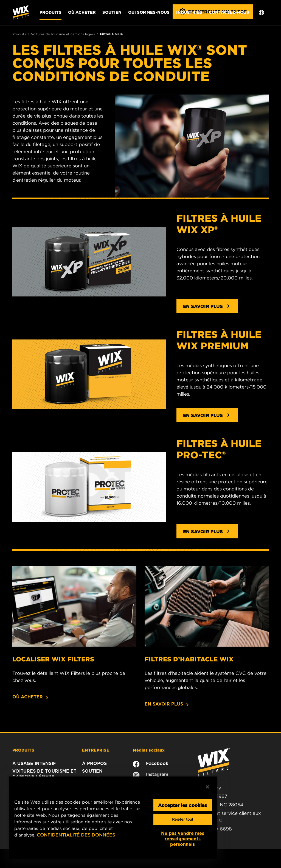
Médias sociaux (149, 750)
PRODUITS (23, 750)
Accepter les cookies (182, 805)
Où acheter (82, 12)
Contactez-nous (229, 12)
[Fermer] (207, 787)
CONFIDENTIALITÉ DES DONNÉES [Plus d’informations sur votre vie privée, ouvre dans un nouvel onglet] (76, 835)
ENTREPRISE (96, 750)
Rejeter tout (183, 819)
